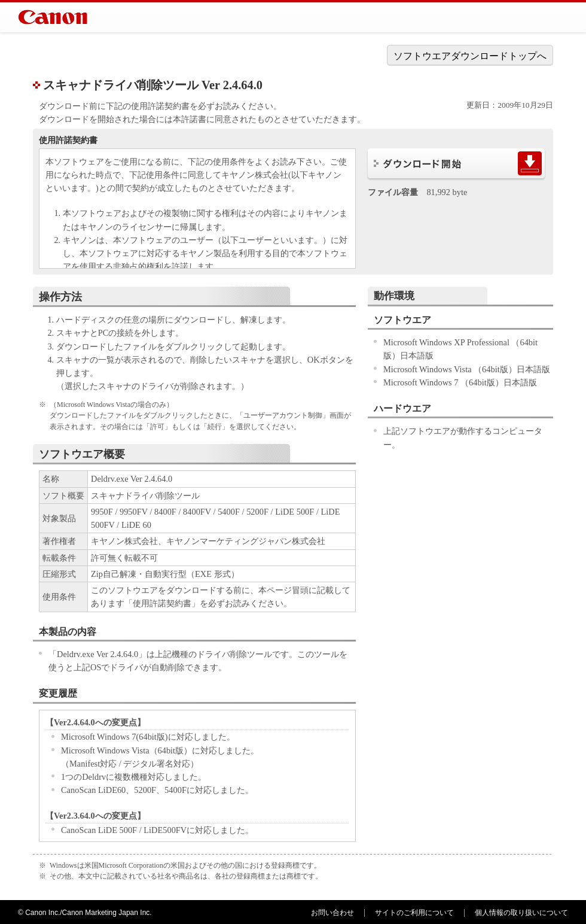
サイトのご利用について (414, 913)
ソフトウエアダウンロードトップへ (470, 56)
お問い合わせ (332, 913)
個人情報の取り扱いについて (521, 913)
